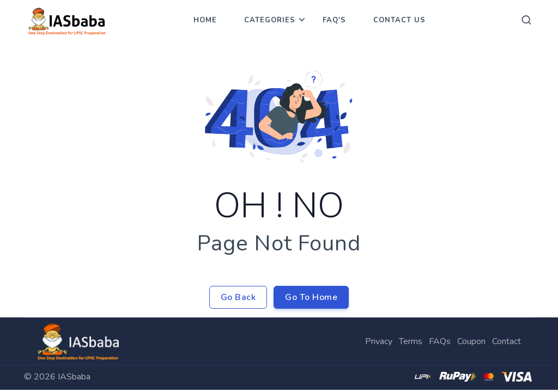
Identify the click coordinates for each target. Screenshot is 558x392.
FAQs (440, 341)
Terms (411, 341)
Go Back (238, 297)
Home (205, 20)
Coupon (471, 341)
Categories (270, 20)
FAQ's (334, 20)
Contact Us (399, 20)
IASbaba (74, 377)
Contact (507, 341)
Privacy (379, 341)
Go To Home (311, 297)
